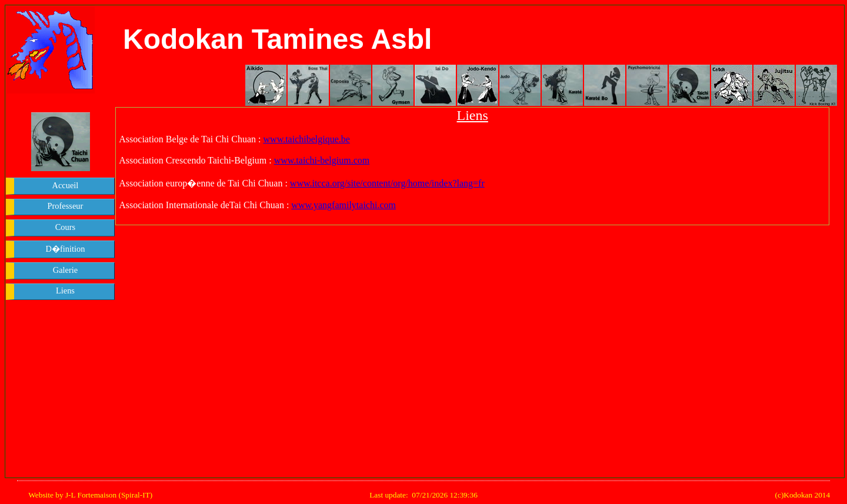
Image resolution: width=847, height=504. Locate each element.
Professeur (66, 206)
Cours (65, 227)
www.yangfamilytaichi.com (344, 205)
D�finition (66, 249)
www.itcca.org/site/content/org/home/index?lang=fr (387, 183)
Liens (65, 291)
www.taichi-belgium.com (322, 160)
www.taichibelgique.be (307, 139)
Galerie (65, 270)
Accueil (66, 185)
